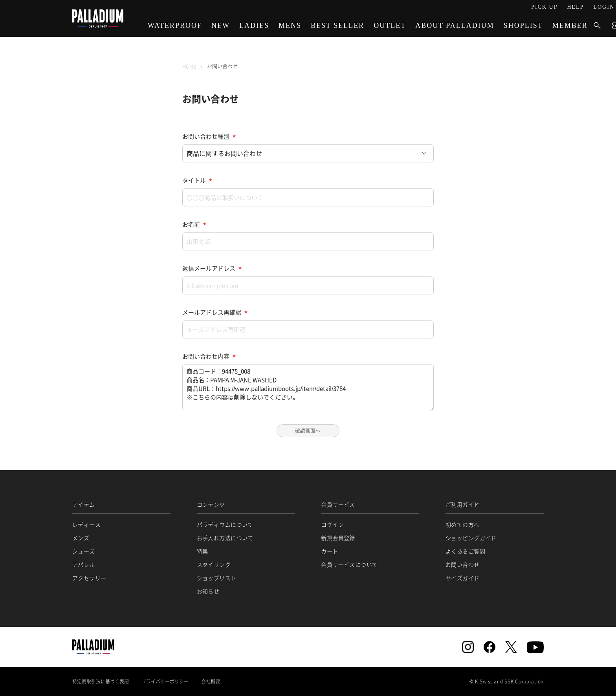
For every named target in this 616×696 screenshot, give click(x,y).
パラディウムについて (225, 524)
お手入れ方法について (225, 538)
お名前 (191, 224)
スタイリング (214, 564)
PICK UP (544, 7)
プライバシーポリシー (165, 681)
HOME (189, 66)
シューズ (84, 551)
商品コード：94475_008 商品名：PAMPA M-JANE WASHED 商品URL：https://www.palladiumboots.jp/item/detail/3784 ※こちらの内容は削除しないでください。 (308, 388)
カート (329, 551)
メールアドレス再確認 (212, 312)
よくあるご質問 (465, 551)
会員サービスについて (349, 564)
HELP (575, 7)
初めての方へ (463, 524)
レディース (86, 524)
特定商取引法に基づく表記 (101, 681)
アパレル (84, 564)
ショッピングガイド (471, 538)
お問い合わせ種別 (206, 136)
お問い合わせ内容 (206, 356)
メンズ (81, 538)
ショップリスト (217, 578)
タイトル (194, 180)
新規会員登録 (338, 538)
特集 (203, 551)
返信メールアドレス (209, 268)
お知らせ (208, 591)
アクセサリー (89, 578)
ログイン (332, 524)
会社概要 (211, 681)
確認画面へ (308, 431)
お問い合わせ (463, 564)
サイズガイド (463, 578)
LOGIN (604, 7)
